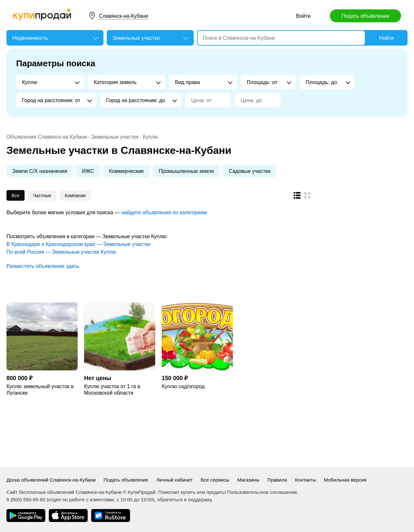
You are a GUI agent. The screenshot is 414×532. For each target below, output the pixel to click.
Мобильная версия (345, 480)
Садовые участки (250, 171)
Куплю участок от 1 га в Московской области (112, 390)
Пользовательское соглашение (262, 492)
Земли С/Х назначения (40, 171)
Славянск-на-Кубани (124, 16)
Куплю (150, 137)
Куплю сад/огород (183, 386)
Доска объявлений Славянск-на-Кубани (51, 480)
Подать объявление (365, 16)
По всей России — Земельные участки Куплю (61, 252)
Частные (42, 196)
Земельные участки (115, 137)
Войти (303, 16)
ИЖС (88, 171)
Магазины (248, 480)
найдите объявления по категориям (164, 213)
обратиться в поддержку (184, 500)
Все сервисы (215, 480)
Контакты (305, 480)
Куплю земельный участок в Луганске (40, 390)
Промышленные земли (186, 171)
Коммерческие (126, 171)
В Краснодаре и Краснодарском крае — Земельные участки (78, 244)
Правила (277, 480)
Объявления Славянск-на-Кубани (47, 137)
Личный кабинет (174, 480)
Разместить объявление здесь (43, 266)
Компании (75, 196)
